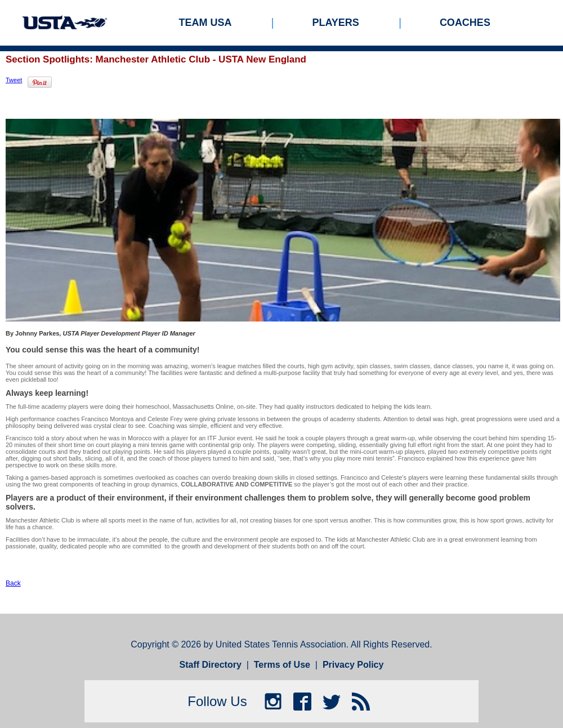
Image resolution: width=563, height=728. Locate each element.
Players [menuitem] (336, 23)
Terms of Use (282, 665)
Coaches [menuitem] (465, 23)
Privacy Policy (353, 665)
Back (13, 583)
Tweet (14, 80)
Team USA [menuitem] (205, 23)
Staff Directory (211, 665)
